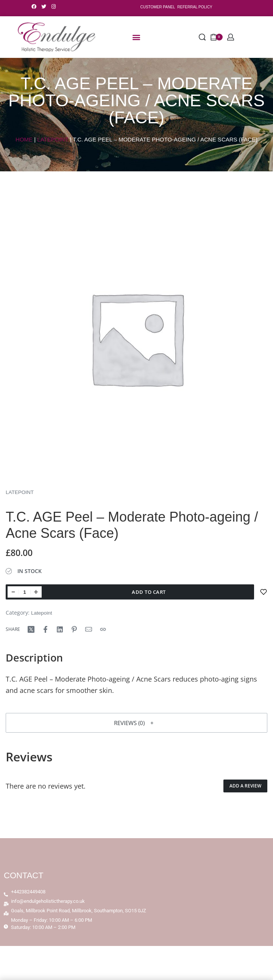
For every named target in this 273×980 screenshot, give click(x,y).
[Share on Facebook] (45, 629)
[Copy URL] (103, 629)
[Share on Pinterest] (74, 629)
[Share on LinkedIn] (60, 629)
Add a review (245, 786)
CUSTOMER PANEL (158, 7)
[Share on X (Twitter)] (31, 629)
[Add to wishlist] (264, 592)
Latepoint (53, 139)
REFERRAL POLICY (195, 7)
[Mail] (89, 629)
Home (24, 139)
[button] (136, 37)
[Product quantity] (25, 592)
